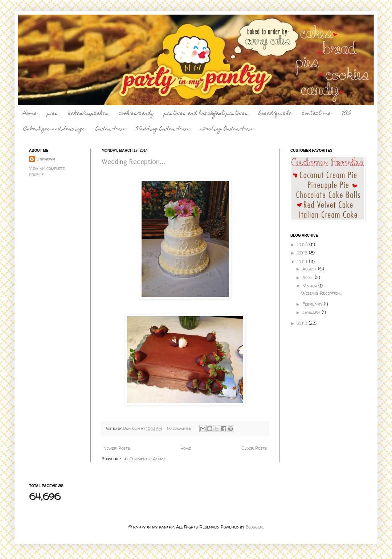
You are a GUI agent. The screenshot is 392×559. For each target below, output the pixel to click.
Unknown (46, 159)
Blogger (254, 527)
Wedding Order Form (163, 129)
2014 (303, 262)
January (312, 312)
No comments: (179, 428)
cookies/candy (136, 114)
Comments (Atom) (147, 459)
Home (30, 114)
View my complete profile (47, 171)
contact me (317, 114)
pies (53, 114)
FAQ (346, 114)
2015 (303, 253)
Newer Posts (117, 448)
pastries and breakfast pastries (206, 114)
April (309, 278)
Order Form (111, 129)
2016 (303, 244)
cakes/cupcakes (88, 114)
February (313, 304)
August (310, 269)
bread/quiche (275, 114)
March (310, 286)
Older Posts (254, 448)
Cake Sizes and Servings (54, 129)
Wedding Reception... (133, 162)
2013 (303, 323)
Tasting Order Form (227, 129)
